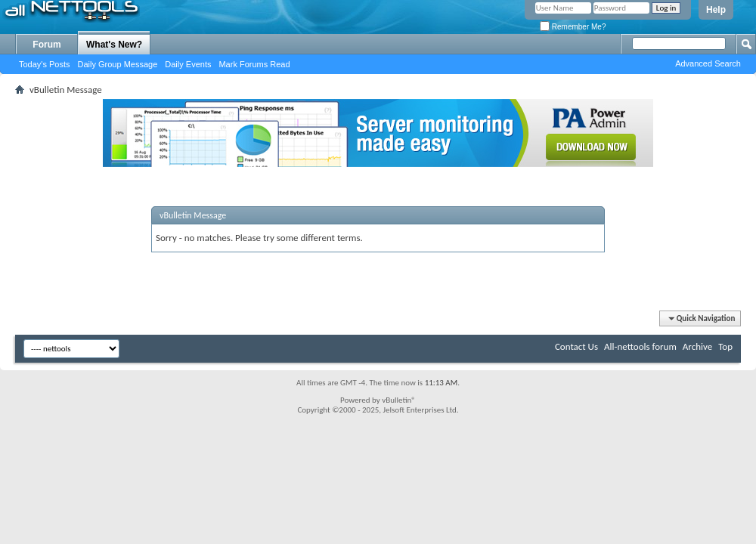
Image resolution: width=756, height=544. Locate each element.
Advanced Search (708, 63)
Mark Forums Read (254, 64)
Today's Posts (45, 64)
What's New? (114, 45)
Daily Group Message (118, 64)
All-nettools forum (640, 346)
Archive (697, 346)
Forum (46, 45)
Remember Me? (573, 27)
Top (725, 346)
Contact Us (576, 346)
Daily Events (188, 64)
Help (716, 10)
